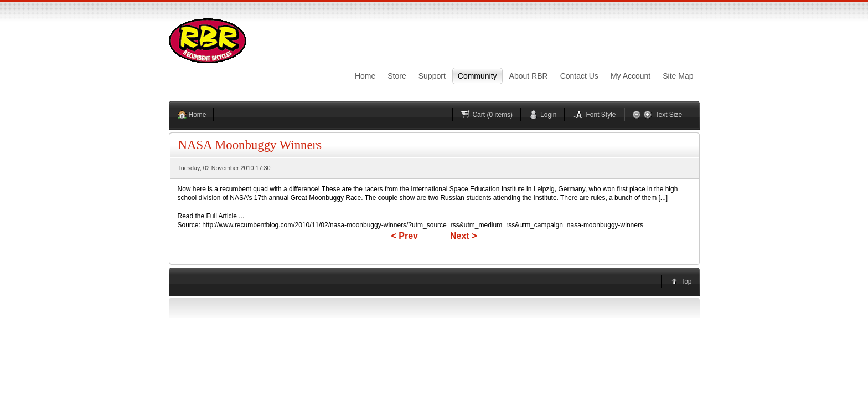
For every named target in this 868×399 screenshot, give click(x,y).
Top (686, 282)
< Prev (405, 236)
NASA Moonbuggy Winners (250, 145)
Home (198, 115)
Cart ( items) (492, 115)
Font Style (601, 115)
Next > (463, 236)
